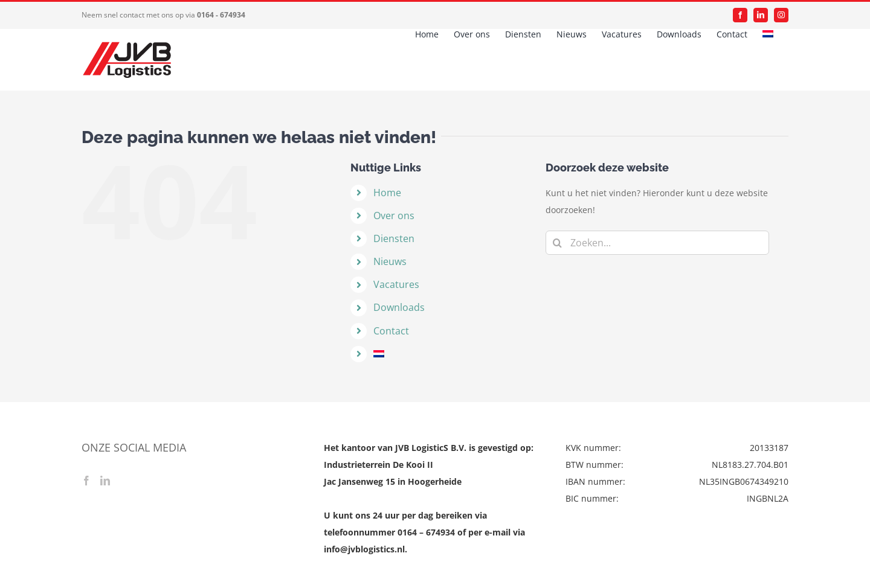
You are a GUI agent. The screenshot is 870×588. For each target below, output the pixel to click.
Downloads (399, 307)
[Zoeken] (558, 243)
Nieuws (390, 261)
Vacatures (396, 284)
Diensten (394, 238)
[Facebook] (86, 481)
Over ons (394, 216)
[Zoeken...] (657, 243)
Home (387, 193)
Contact (391, 331)
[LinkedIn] (105, 481)
